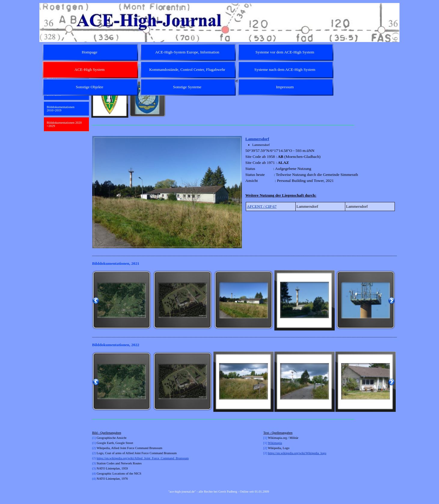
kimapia (277, 443)
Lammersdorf (257, 139)
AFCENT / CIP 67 (262, 206)
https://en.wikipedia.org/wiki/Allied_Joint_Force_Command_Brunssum (143, 458)
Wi (270, 443)
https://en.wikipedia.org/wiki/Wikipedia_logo (297, 453)
